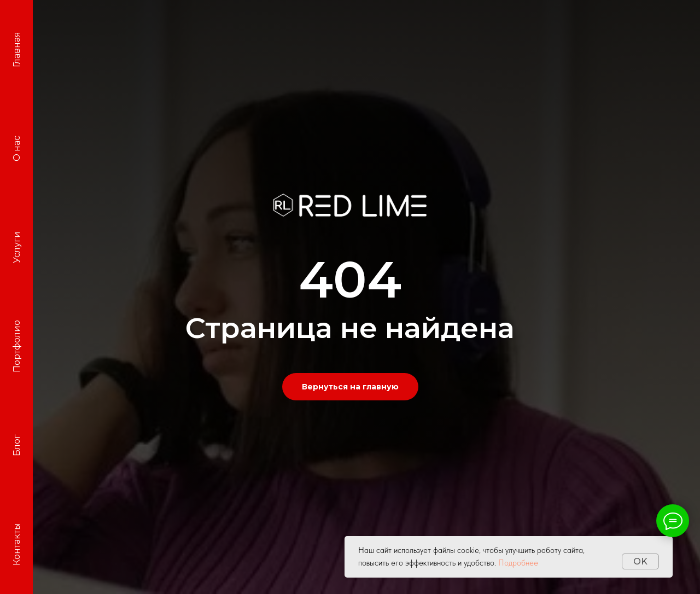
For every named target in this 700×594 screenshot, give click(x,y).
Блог (17, 446)
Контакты (17, 545)
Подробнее (518, 563)
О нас (17, 148)
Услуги (17, 248)
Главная (17, 50)
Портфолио (17, 347)
